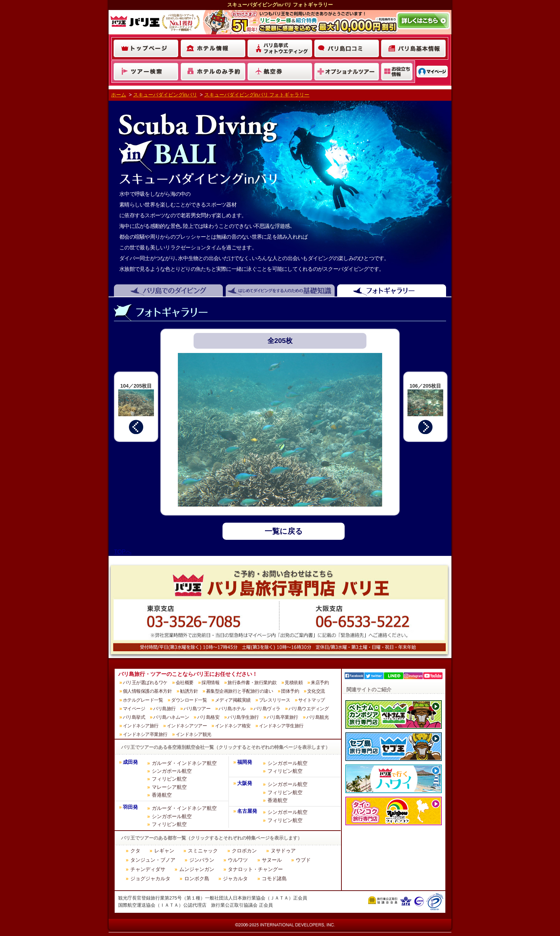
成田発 (130, 762)
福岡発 (245, 762)
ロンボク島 (197, 878)
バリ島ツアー (197, 709)
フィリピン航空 (169, 779)
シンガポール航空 (172, 771)
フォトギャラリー (394, 291)
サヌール (272, 860)
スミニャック (203, 851)
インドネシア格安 (233, 726)
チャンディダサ (148, 869)
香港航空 (162, 795)
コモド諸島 (274, 878)
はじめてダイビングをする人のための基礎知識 (281, 291)
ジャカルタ (235, 878)
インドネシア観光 (194, 734)
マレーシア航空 (169, 787)
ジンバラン (202, 860)
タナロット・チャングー (255, 869)
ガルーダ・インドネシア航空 (184, 763)
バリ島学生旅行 (243, 717)
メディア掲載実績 (233, 700)
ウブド (303, 860)
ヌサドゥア (283, 851)
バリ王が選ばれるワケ (145, 683)
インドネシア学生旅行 (281, 726)
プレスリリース (275, 700)
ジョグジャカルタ (150, 878)
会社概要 (185, 683)
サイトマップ (312, 700)
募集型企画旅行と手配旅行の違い (240, 691)
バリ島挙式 (134, 717)
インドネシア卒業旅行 (145, 734)
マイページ (134, 709)
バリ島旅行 (164, 709)
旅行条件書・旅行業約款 (252, 683)
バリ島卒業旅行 (282, 717)
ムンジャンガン (197, 869)
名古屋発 (247, 811)
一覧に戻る (284, 531)
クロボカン (244, 851)
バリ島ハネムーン (171, 717)
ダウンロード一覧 (189, 700)
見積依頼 (294, 683)
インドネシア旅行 (141, 726)
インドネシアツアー (187, 726)
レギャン (164, 851)
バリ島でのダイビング (167, 291)
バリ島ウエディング (309, 709)
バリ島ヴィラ (267, 709)
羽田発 (130, 807)
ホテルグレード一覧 (143, 700)
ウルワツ (238, 860)
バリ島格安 (208, 717)
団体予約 (290, 691)
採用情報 (210, 683)
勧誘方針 (189, 691)
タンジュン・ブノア (153, 860)
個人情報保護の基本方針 (147, 691)
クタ (135, 851)
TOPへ (123, 552)
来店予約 (320, 683)
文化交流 (316, 691)
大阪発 (245, 783)
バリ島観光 (318, 717)
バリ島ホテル (232, 709)
